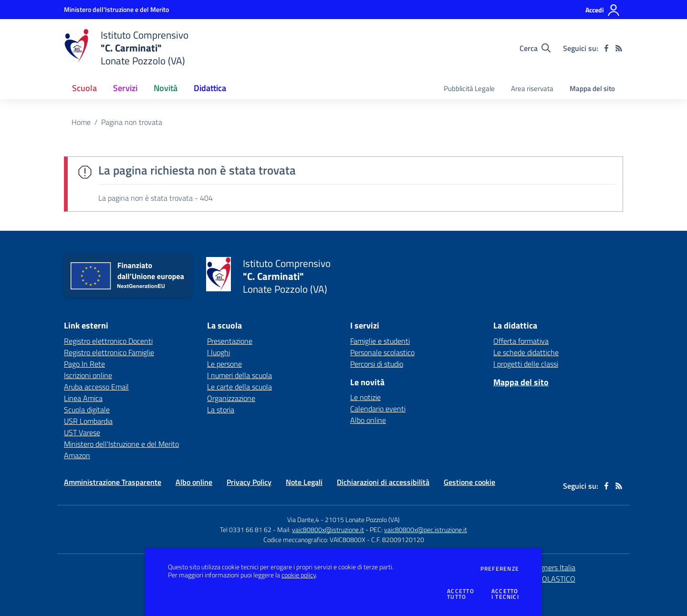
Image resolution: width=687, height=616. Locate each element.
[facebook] (606, 48)
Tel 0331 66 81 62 (246, 529)
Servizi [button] (125, 88)
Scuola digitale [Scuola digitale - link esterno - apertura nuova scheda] (87, 410)
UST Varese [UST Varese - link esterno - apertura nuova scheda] (82, 432)
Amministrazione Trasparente (113, 482)
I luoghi (219, 352)
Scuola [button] (84, 88)
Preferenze (500, 569)
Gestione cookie (469, 482)
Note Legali (304, 482)
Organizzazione (231, 398)
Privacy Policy (249, 482)
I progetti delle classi (526, 364)
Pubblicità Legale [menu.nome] (469, 88)
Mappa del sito (592, 88)
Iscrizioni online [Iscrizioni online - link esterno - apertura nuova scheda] (88, 375)
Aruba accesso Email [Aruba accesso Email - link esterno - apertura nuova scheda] (96, 387)
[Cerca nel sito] (535, 48)
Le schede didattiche (526, 352)
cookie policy (299, 575)
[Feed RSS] (619, 48)
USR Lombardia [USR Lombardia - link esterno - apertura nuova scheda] (88, 421)
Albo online (368, 420)
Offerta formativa (521, 341)
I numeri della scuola (239, 375)
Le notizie (365, 397)
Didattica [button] (210, 88)
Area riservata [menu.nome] (532, 88)
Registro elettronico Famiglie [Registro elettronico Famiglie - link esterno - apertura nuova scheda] (109, 352)
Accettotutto (461, 594)
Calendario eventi (378, 409)
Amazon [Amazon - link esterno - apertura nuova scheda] (77, 455)
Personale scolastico (382, 352)
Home (81, 122)
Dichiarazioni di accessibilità (383, 482)
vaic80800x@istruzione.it (328, 529)
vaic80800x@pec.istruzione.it (426, 529)
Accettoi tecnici (505, 594)
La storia (221, 410)
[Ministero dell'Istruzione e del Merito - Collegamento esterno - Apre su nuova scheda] (116, 9)
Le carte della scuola (239, 387)
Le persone (224, 364)
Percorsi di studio (377, 364)
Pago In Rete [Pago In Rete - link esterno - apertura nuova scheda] (84, 364)
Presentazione (230, 341)
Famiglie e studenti (380, 341)
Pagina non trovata (132, 122)
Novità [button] (166, 88)
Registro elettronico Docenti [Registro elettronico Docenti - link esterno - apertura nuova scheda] (108, 341)
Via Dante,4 (304, 519)
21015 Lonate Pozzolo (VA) (362, 519)
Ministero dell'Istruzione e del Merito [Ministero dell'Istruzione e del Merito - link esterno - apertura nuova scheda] (121, 444)
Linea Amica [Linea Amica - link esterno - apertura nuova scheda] (83, 398)
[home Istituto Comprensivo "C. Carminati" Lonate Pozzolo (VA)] (126, 48)
